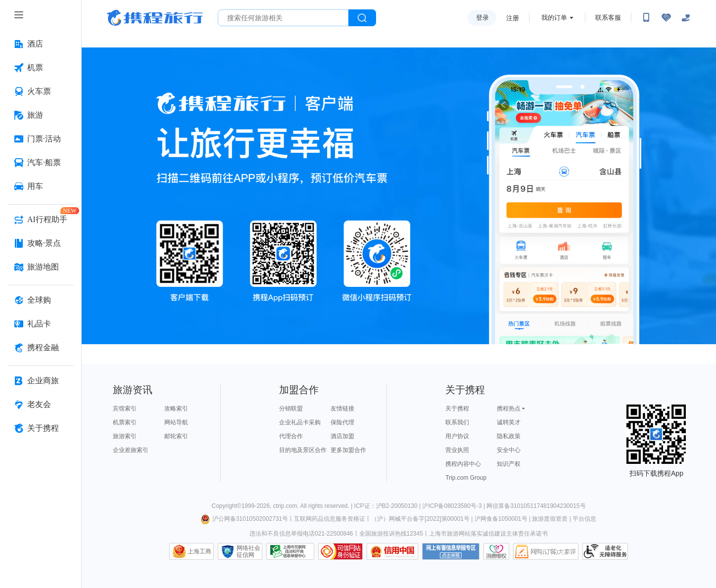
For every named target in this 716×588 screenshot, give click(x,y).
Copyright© (226, 506)
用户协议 (457, 436)
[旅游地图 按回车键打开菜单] (41, 267)
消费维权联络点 (496, 551)
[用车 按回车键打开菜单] (41, 186)
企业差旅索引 (131, 450)
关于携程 (457, 408)
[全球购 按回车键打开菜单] (41, 300)
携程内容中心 (463, 464)
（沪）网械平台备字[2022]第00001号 (420, 519)
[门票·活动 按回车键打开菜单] (41, 139)
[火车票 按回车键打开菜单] (41, 91)
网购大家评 (546, 551)
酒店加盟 (342, 436)
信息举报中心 (290, 551)
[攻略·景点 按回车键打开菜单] (41, 243)
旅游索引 (125, 436)
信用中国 (392, 551)
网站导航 (176, 422)
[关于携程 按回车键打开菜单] (41, 428)
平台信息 (584, 519)
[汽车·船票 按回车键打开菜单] (41, 163)
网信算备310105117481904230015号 (536, 506)
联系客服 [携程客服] (608, 18)
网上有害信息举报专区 (451, 551)
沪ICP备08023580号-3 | (454, 506)
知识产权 (509, 464)
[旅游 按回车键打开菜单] (41, 115)
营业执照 (457, 450)
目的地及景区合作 (303, 450)
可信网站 (340, 551)
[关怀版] (686, 18)
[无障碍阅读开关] (666, 18)
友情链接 (342, 408)
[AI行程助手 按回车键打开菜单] (41, 220)
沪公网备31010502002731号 (244, 519)
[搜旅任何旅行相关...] (283, 18)
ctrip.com (285, 506)
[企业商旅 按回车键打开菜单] (41, 381)
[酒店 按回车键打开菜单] (41, 44)
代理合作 (291, 436)
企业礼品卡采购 (300, 422)
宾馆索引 (125, 408)
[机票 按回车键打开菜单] (41, 68)
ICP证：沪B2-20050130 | (388, 506)
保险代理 (342, 422)
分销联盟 (291, 408)
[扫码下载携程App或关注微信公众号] (646, 18)
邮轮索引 (176, 436)
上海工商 (199, 551)
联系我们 (457, 422)
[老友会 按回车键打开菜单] (41, 405)
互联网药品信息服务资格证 (330, 519)
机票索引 (125, 422)
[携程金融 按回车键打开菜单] (41, 348)
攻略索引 (176, 408)
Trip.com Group (466, 478)
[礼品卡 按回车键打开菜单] (41, 324)
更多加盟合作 (348, 450)
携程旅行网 (155, 18)
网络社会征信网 (248, 551)
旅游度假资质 (550, 519)
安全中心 (509, 450)
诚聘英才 (509, 422)
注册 (513, 18)
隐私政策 (509, 436)
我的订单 (554, 18)
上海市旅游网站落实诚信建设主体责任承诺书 (488, 534)
